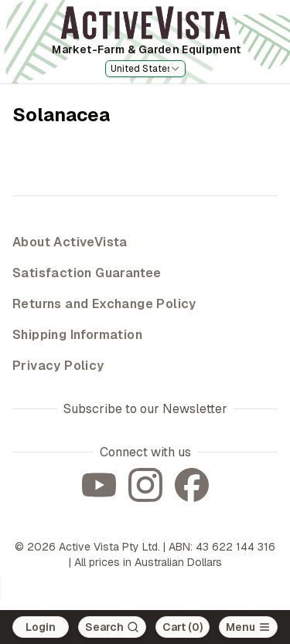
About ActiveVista (70, 242)
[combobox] (145, 69)
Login (41, 627)
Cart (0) (183, 627)
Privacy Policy (58, 366)
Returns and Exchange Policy (104, 304)
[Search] (112, 627)
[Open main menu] (248, 627)
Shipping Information (77, 335)
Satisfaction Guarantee (87, 273)
